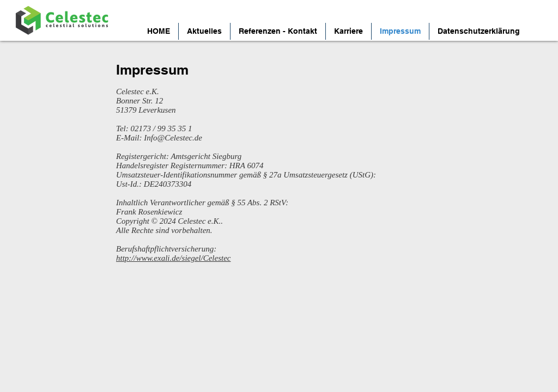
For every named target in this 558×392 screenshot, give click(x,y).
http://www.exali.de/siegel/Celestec (174, 258)
